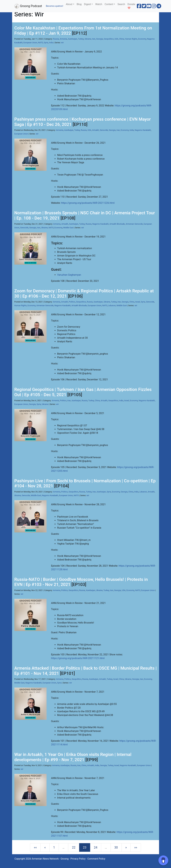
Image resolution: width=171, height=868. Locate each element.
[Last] (136, 847)
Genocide (104, 130)
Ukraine (88, 39)
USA (116, 39)
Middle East (68, 228)
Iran (94, 39)
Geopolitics (109, 39)
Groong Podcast (28, 6)
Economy (142, 39)
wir (62, 43)
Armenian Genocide (134, 224)
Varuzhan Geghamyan (69, 275)
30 (116, 847)
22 (74, 847)
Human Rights (131, 39)
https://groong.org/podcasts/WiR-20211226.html (88, 203)
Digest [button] (87, 4)
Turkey (81, 39)
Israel (138, 302)
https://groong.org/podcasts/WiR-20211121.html (78, 658)
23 (85, 847)
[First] (35, 847)
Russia (56, 39)
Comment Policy (96, 859)
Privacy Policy (78, 859)
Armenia (64, 39)
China (122, 39)
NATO (40, 43)
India (51, 43)
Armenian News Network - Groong (50, 859)
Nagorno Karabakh (143, 130)
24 (96, 847)
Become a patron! (55, 6)
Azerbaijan (73, 39)
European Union (30, 43)
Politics (72, 302)
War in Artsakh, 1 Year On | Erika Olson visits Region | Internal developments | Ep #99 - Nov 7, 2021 (73, 757)
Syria (46, 43)
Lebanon (112, 305)
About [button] (69, 4)
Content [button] (109, 4)
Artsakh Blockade (117, 224)
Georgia (100, 39)
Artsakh (96, 130)
